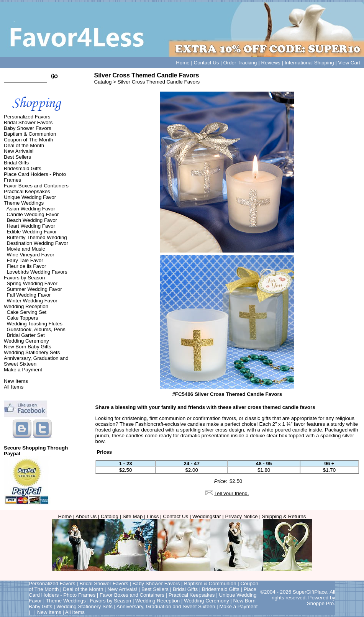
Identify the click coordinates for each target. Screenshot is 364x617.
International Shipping (309, 63)
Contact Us (207, 63)
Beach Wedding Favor (32, 220)
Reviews (271, 63)
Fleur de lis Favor (26, 266)
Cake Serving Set (26, 312)
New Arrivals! (19, 151)
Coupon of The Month (29, 140)
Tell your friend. (231, 493)
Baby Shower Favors (28, 128)
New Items (16, 381)
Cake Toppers (22, 318)
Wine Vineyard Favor (30, 255)
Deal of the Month (24, 145)
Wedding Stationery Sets (32, 352)
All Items (14, 387)
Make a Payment (23, 370)
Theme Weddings (24, 203)
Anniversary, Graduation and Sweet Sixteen (36, 361)
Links (153, 516)
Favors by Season (24, 278)
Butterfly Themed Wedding (37, 237)
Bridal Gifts (16, 163)
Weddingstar (207, 516)
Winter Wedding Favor (32, 301)
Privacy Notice (242, 516)
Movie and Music (26, 249)
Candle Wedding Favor (33, 214)
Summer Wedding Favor (34, 289)
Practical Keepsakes (27, 191)
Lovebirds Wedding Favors (37, 272)
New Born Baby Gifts (28, 347)
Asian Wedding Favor (31, 209)
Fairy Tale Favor (25, 260)
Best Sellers (17, 157)
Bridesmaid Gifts (23, 168)
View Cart (349, 63)
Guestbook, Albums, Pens (36, 329)
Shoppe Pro (320, 603)
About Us (86, 516)
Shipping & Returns (284, 516)
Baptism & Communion (30, 134)
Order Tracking (240, 63)
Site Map (133, 516)
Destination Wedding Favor (37, 243)
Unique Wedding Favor (30, 197)
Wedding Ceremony (26, 341)
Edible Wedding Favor (32, 232)
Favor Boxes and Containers (36, 186)
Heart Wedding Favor (31, 226)
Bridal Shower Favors (28, 122)
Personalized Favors (27, 117)
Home (183, 63)
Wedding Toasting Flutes (34, 324)
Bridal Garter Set (25, 335)
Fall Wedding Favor (29, 295)
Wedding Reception (26, 306)
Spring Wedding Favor (32, 283)
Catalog (103, 82)
